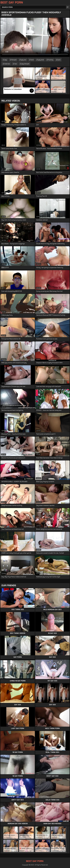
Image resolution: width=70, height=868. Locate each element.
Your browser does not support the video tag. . (35, 37)
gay (6, 60)
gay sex (24, 60)
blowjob (14, 60)
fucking (51, 60)
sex (16, 64)
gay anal (41, 60)
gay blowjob (25, 64)
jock (59, 60)
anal (32, 60)
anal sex (7, 64)
